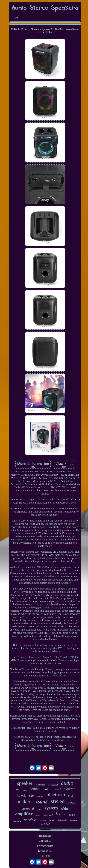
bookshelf (45, 824)
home (63, 819)
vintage (72, 803)
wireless (30, 820)
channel (57, 789)
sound (42, 802)
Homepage (45, 836)
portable (43, 821)
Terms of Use (45, 851)
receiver (74, 821)
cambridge (40, 785)
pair (32, 796)
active (39, 809)
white (65, 809)
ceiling (35, 789)
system (51, 808)
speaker (25, 783)
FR (48, 856)
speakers (23, 802)
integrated (48, 815)
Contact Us (45, 841)
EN (42, 856)
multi (46, 789)
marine (40, 796)
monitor (69, 789)
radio (72, 815)
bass (25, 790)
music (52, 820)
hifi (61, 814)
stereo (58, 801)
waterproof (53, 785)
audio (67, 783)
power (38, 816)
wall (18, 789)
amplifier (24, 814)
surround (28, 809)
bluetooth (56, 795)
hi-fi (70, 796)
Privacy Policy (45, 846)
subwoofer (17, 821)
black (22, 795)
